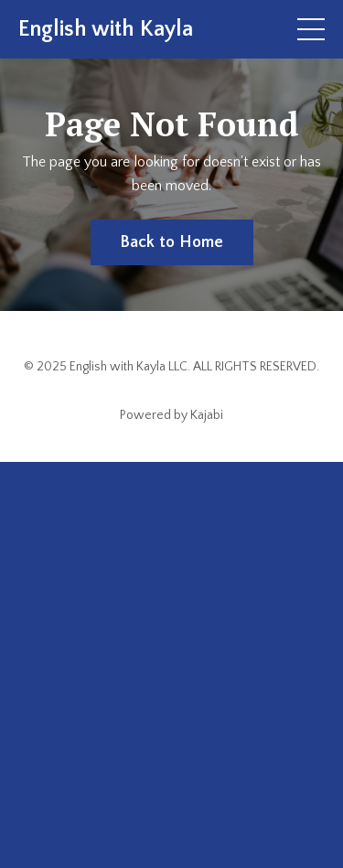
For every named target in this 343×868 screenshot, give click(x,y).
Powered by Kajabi (171, 415)
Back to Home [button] (172, 242)
